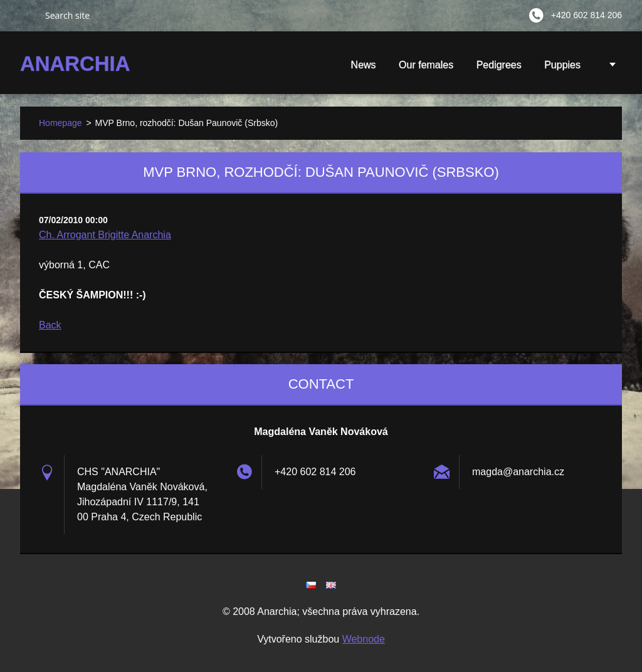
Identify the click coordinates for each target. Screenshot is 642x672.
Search (28, 15)
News (364, 65)
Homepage (61, 123)
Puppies (562, 69)
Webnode (364, 639)
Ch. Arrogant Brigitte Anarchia (105, 235)
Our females (426, 65)
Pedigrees (499, 65)
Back (50, 325)
